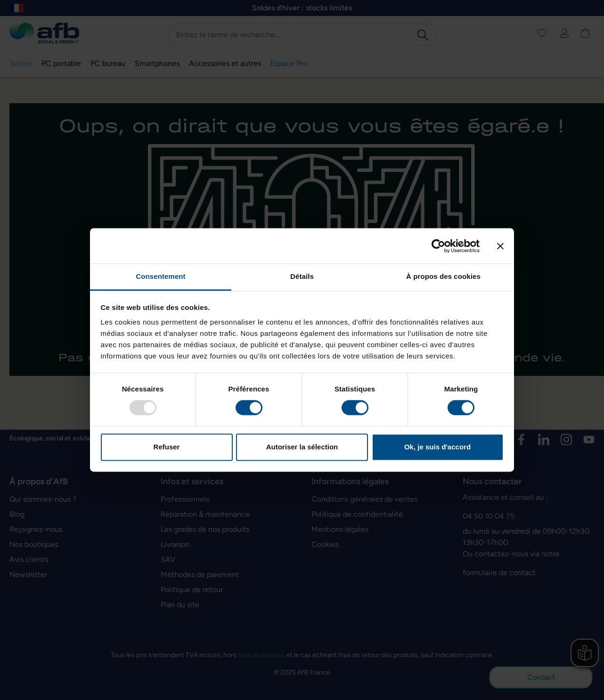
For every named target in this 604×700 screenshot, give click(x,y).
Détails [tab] (302, 276)
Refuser (167, 447)
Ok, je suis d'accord (437, 447)
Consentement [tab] (160, 276)
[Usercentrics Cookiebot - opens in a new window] (438, 246)
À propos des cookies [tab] (443, 276)
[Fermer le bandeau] (500, 246)
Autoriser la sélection (302, 447)
